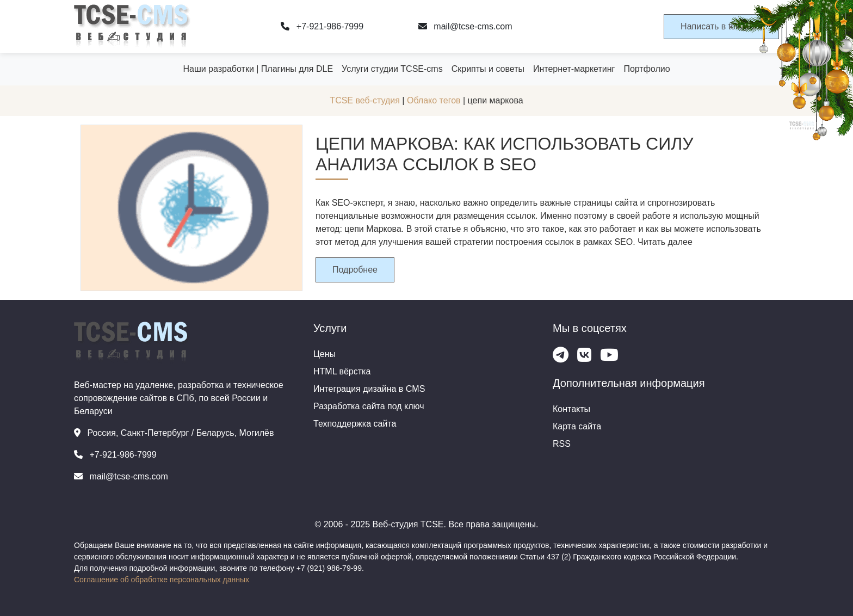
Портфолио (647, 69)
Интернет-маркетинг (574, 69)
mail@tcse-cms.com (465, 26)
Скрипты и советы (488, 69)
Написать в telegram (721, 26)
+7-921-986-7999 (322, 26)
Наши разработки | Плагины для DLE (258, 69)
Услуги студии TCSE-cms (392, 69)
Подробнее (355, 270)
